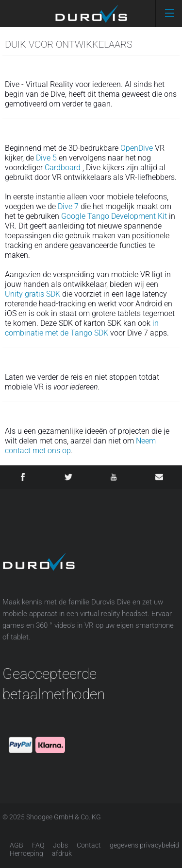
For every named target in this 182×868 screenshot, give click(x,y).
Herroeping (26, 853)
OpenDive (137, 148)
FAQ (38, 845)
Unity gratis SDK (33, 294)
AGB (17, 845)
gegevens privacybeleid (144, 845)
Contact (89, 845)
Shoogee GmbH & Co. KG (64, 817)
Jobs (60, 845)
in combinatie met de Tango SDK (82, 328)
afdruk (62, 853)
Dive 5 (46, 158)
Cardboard (63, 168)
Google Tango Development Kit (114, 216)
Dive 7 (68, 206)
